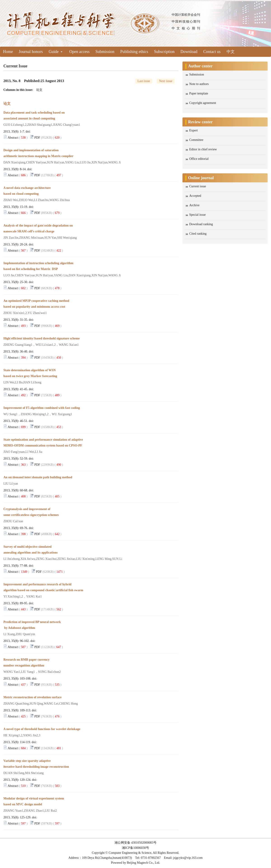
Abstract (13, 138)
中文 (231, 52)
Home (8, 52)
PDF (37, 138)
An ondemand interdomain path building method (38, 477)
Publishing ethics (134, 52)
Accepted (195, 196)
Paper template (199, 93)
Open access (79, 52)
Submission (105, 52)
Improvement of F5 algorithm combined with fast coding (44, 408)
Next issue (166, 81)
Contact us (212, 52)
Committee (196, 140)
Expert (193, 130)
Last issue (144, 81)
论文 (39, 90)
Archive (194, 205)
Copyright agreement (203, 103)
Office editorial (199, 159)
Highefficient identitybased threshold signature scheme (45, 338)
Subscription (164, 52)
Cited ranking (198, 234)
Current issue (198, 186)
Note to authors (199, 84)
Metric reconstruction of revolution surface (34, 697)
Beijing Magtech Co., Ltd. (144, 863)
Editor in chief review (203, 149)
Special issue (197, 215)
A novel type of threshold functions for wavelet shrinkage (43, 729)
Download (189, 52)
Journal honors (31, 52)
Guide (56, 52)
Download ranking (201, 224)
